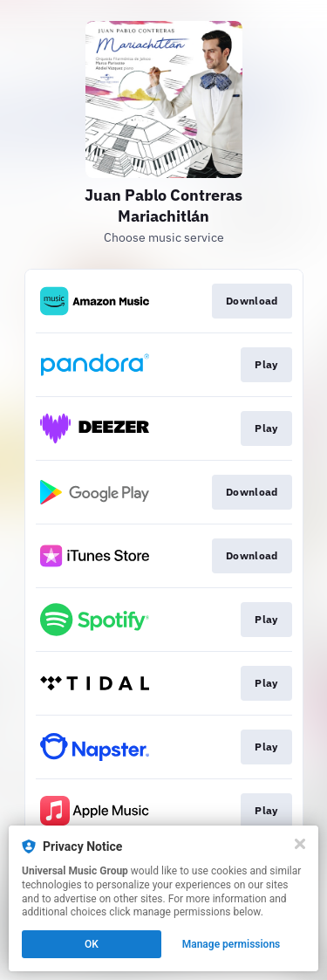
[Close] (300, 844)
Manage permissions (232, 944)
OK (92, 944)
